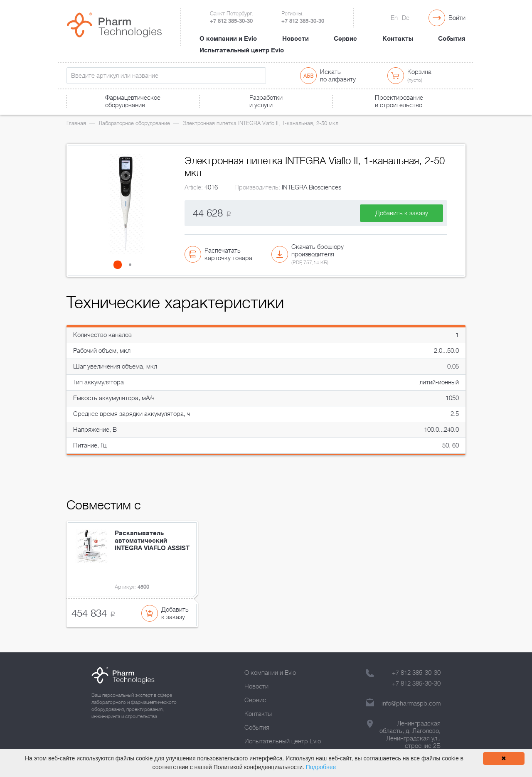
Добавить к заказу (402, 213)
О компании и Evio (228, 39)
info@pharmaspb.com (411, 703)
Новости (296, 39)
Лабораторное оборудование (134, 123)
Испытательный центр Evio (242, 50)
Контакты (398, 39)
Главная (76, 123)
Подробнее (321, 767)
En (394, 18)
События (452, 39)
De (406, 18)
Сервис (345, 39)
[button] (120, 265)
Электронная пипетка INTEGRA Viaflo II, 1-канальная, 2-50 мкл (260, 123)
